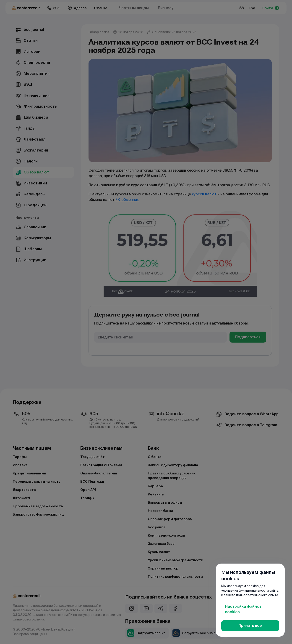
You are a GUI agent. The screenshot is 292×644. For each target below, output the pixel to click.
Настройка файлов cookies (243, 609)
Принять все (250, 626)
